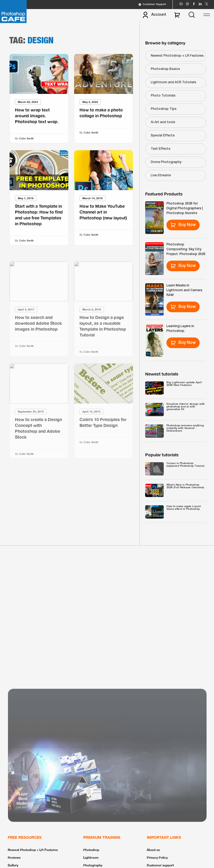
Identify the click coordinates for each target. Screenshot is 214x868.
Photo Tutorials (163, 96)
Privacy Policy (157, 857)
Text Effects (161, 149)
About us (153, 850)
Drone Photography (166, 162)
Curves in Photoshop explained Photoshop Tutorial (185, 465)
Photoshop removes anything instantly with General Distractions (185, 428)
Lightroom (91, 857)
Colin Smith (26, 139)
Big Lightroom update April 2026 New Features (184, 384)
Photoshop (91, 850)
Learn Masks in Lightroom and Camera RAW (184, 290)
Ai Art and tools (163, 122)
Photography (93, 865)
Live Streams (161, 175)
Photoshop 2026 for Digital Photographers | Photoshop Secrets (185, 208)
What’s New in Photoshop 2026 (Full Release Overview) (185, 486)
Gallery (13, 865)
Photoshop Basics (165, 69)
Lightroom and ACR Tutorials (173, 82)
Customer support (160, 865)
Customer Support (152, 5)
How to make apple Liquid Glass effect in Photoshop (184, 508)
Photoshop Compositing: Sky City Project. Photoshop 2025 (186, 249)
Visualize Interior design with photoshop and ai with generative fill (186, 407)
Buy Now (183, 225)
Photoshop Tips (164, 109)
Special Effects (163, 135)
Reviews (14, 857)
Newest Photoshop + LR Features (177, 56)
